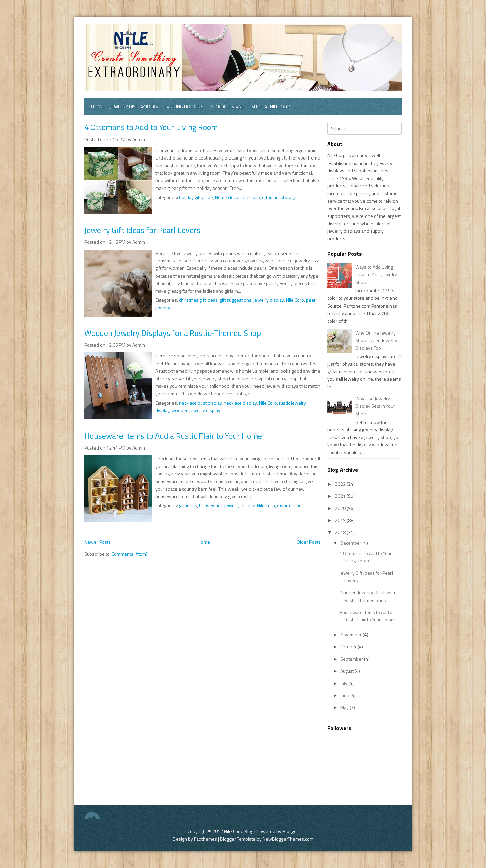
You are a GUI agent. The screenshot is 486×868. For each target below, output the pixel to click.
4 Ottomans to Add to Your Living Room (151, 127)
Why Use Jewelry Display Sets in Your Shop (375, 406)
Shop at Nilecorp (271, 106)
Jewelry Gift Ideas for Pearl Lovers (142, 230)
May (345, 707)
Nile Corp (251, 197)
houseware (211, 505)
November (352, 634)
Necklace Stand (227, 106)
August (347, 671)
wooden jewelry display (196, 410)
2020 (341, 508)
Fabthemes (206, 839)
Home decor (227, 197)
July (344, 683)
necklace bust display (200, 403)
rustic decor (289, 505)
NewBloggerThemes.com (288, 839)
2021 (341, 496)
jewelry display (269, 300)
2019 (341, 520)
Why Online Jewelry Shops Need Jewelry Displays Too (376, 340)
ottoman (270, 197)
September (352, 659)
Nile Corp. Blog (239, 831)
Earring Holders (184, 106)
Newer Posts (98, 542)
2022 (341, 484)
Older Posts (309, 542)
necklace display (240, 403)
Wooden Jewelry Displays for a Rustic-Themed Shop (173, 333)
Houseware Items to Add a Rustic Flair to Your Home (173, 436)
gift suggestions (236, 300)
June (345, 695)
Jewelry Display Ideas (134, 106)
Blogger (290, 831)
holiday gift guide (196, 197)
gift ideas (188, 505)
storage (289, 197)
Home (97, 106)
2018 (341, 532)
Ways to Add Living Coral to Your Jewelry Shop (376, 274)
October (349, 647)
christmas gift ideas (198, 300)
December (351, 543)
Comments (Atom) (130, 554)
